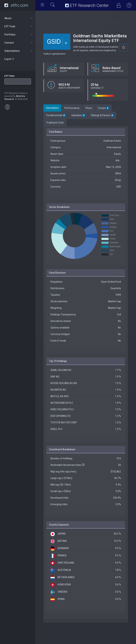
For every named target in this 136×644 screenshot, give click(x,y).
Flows (89, 108)
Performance (72, 108)
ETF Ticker (9, 76)
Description (52, 108)
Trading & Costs (55, 123)
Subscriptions (19, 51)
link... (118, 160)
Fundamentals (56, 115)
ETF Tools (19, 26)
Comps (103, 108)
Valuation (78, 115)
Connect (19, 43)
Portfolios (19, 35)
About (19, 18)
